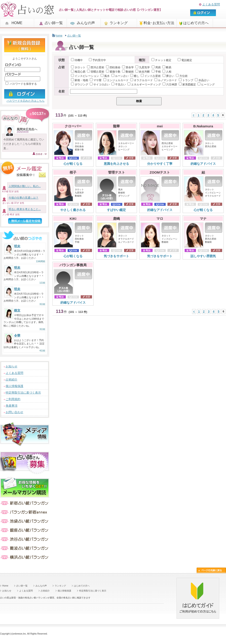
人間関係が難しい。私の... (25, 186)
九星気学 (143, 67)
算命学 (128, 67)
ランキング (119, 23)
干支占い (119, 85)
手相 (156, 72)
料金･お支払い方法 (159, 23)
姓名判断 (143, 72)
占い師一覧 (54, 23)
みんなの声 (86, 23)
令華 (17, 335)
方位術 (182, 76)
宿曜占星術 (96, 72)
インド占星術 (151, 76)
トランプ (186, 80)
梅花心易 (78, 72)
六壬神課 (170, 85)
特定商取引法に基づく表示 (23, 393)
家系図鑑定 (187, 85)
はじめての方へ (196, 23)
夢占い (168, 76)
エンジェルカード (116, 80)
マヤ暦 (96, 80)
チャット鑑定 (162, 60)
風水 (105, 76)
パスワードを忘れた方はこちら (26, 101)
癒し (135, 76)
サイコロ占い (100, 85)
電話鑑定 (185, 60)
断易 (167, 67)
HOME (17, 23)
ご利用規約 (13, 399)
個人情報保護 (14, 386)
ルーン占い (120, 76)
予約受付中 (97, 60)
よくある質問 (211, 4)
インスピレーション (85, 76)
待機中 (77, 60)
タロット (78, 67)
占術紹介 (12, 379)
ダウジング (80, 85)
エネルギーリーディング (144, 85)
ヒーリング (206, 85)
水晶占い (202, 80)
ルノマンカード (166, 80)
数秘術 (128, 72)
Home (5, 586)
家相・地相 (80, 80)
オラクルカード (141, 80)
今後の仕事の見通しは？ (24, 198)
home (59, 36)
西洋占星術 (96, 67)
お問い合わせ (14, 412)
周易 (156, 67)
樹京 (17, 310)
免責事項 (12, 406)
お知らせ (12, 366)
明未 (17, 246)
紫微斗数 (113, 72)
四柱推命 (113, 67)
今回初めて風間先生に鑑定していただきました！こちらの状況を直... (24, 144)
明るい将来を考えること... (25, 209)
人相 (167, 72)
